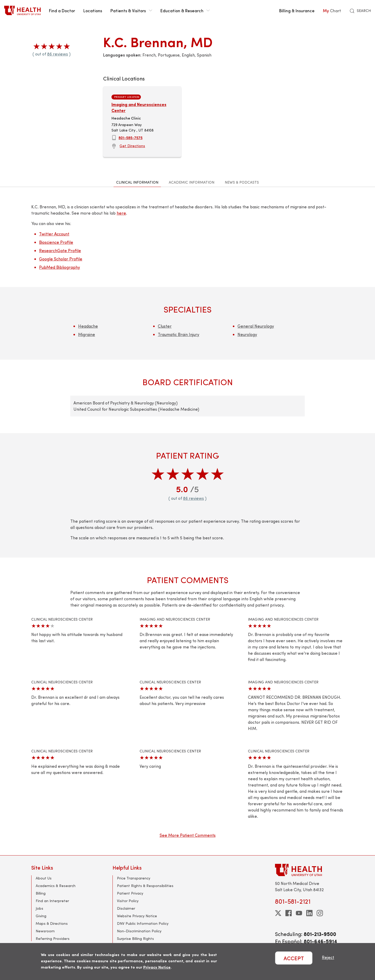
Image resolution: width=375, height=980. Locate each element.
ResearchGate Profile (60, 250)
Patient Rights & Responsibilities (145, 886)
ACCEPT (294, 958)
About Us (44, 878)
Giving (41, 916)
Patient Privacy (130, 893)
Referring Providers (53, 938)
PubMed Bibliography (60, 267)
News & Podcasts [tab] (242, 182)
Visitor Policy (128, 901)
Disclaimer (126, 908)
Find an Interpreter (52, 901)
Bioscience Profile (56, 242)
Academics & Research (56, 886)
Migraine (87, 334)
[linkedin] (309, 913)
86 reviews (58, 54)
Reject (328, 957)
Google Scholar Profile (61, 259)
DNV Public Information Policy (143, 923)
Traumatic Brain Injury (179, 334)
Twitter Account (54, 234)
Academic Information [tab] (192, 182)
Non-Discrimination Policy (139, 931)
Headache (88, 326)
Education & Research (185, 10)
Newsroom (45, 931)
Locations (93, 10)
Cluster (165, 326)
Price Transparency (134, 878)
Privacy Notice (157, 967)
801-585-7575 (130, 138)
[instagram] (320, 913)
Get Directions (132, 146)
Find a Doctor (62, 10)
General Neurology (256, 326)
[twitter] (278, 913)
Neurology (247, 334)
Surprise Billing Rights (135, 938)
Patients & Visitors (131, 10)
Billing (41, 893)
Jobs (39, 908)
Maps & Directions (52, 923)
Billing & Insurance (297, 10)
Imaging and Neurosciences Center (139, 107)
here (121, 213)
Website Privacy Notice (137, 916)
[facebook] (289, 913)
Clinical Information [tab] (137, 182)
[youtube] (299, 913)
